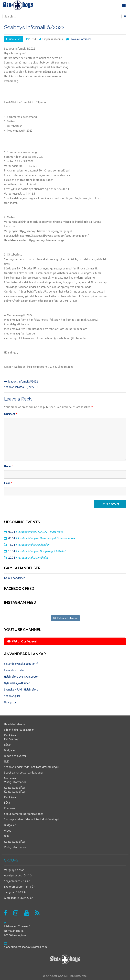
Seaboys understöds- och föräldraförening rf (32, 767)
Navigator (10, 702)
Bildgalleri (10, 750)
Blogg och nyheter (15, 756)
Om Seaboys (12, 739)
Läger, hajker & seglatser (19, 730)
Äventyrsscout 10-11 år (18, 875)
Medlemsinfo (12, 778)
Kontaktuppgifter (15, 788)
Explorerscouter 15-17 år (19, 887)
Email (8, 483)
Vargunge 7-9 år (14, 870)
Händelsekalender (15, 724)
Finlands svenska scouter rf (21, 664)
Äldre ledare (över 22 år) (19, 898)
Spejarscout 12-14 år (17, 881)
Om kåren (10, 735)
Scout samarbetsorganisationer (24, 773)
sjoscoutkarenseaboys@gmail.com (25, 947)
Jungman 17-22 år (15, 892)
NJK (7, 761)
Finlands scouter (14, 670)
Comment (11, 414)
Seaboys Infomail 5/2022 (21, 382)
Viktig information (15, 782)
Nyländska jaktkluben (17, 683)
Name (8, 466)
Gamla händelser (14, 578)
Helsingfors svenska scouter (21, 677)
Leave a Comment (80, 39)
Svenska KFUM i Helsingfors (21, 689)
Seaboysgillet (12, 696)
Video (8, 831)
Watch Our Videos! (22, 641)
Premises (10, 808)
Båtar (7, 745)
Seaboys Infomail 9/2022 (21, 387)
